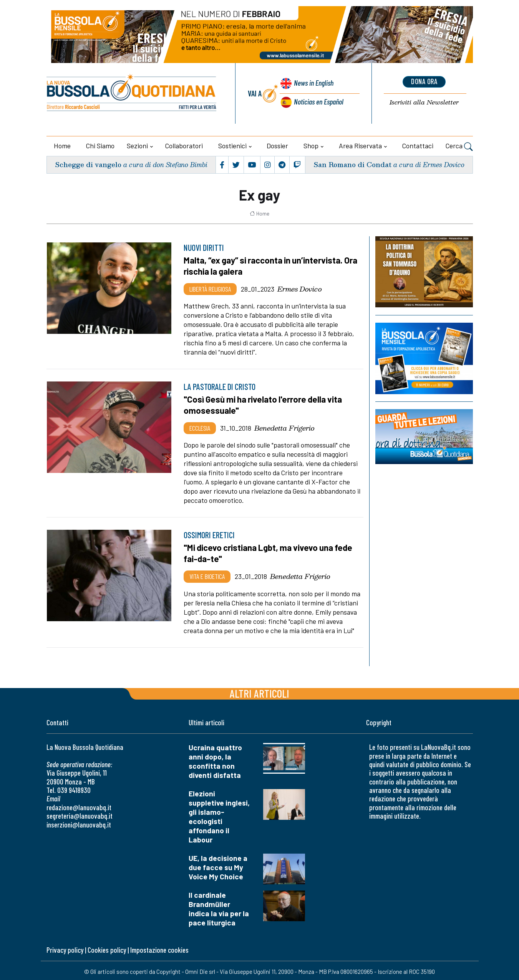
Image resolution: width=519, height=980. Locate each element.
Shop (311, 146)
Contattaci (418, 146)
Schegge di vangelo (88, 165)
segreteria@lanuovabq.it (80, 814)
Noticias (318, 101)
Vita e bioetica (207, 575)
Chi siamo (100, 146)
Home (62, 146)
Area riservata (360, 146)
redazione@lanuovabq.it (79, 805)
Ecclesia (200, 427)
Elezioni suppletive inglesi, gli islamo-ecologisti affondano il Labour (219, 815)
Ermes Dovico (300, 288)
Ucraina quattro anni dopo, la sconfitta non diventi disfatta (215, 760)
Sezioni (137, 146)
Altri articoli (259, 692)
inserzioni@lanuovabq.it (79, 823)
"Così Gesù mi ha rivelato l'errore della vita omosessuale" (264, 404)
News (313, 84)
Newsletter (424, 102)
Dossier (277, 146)
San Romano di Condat (352, 165)
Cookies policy (107, 948)
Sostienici (232, 146)
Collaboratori (184, 146)
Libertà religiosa (210, 288)
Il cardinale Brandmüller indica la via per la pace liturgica (219, 907)
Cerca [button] (459, 147)
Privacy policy (65, 948)
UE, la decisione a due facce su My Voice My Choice (218, 866)
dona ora (424, 82)
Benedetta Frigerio (284, 427)
